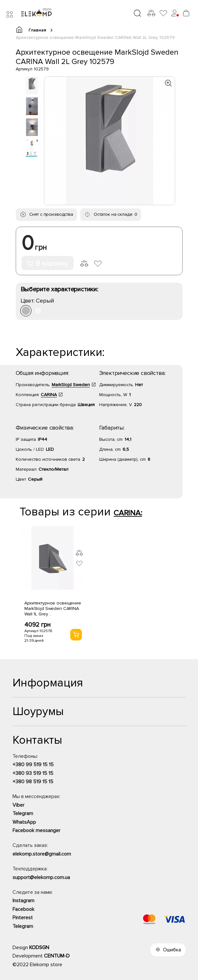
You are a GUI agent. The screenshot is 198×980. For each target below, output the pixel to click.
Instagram (23, 901)
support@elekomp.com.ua (41, 877)
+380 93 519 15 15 (33, 773)
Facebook (23, 909)
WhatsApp (24, 822)
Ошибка (172, 950)
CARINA (49, 395)
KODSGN (39, 948)
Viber (18, 805)
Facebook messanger (36, 830)
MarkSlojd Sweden (71, 385)
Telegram (23, 813)
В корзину (47, 263)
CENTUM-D (57, 956)
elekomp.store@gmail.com (42, 854)
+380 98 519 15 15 (33, 782)
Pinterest (23, 918)
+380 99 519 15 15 (33, 765)
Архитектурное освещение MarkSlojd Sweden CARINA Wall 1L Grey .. (53, 608)
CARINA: (128, 513)
